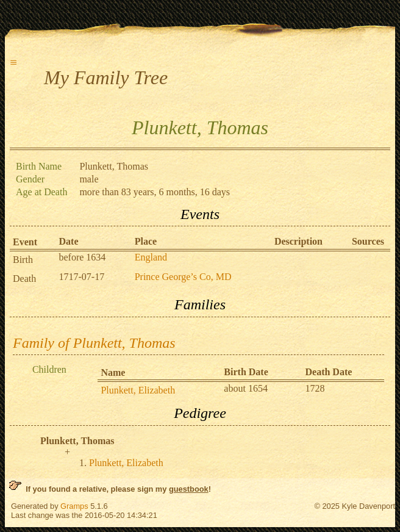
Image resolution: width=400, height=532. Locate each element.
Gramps (74, 506)
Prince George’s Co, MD (183, 277)
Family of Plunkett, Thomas (94, 343)
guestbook (189, 489)
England (151, 257)
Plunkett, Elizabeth (138, 390)
